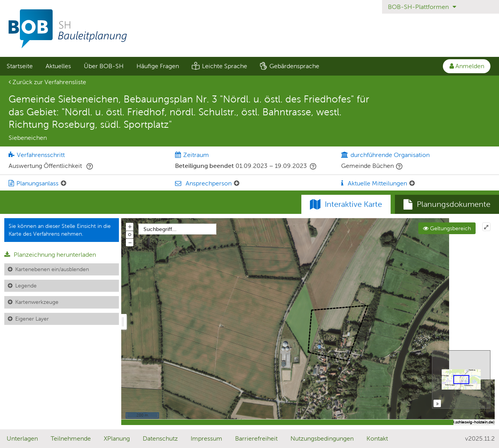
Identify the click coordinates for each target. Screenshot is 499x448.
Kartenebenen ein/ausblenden (52, 269)
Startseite (20, 66)
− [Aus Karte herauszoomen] (130, 242)
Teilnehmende (71, 438)
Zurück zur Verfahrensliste (47, 82)
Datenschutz (160, 438)
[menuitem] (19, 66)
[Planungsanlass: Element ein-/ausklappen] (64, 183)
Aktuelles (58, 66)
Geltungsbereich (447, 228)
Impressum (206, 438)
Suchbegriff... (160, 229)
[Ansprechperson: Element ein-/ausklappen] (237, 183)
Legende (26, 286)
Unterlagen (22, 438)
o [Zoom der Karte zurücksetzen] (130, 234)
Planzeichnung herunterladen (50, 255)
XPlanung (117, 438)
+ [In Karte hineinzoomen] (130, 226)
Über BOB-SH (104, 66)
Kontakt (377, 438)
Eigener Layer (32, 319)
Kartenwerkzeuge (37, 302)
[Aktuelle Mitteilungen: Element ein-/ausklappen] (412, 183)
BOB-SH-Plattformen (422, 7)
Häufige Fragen (158, 66)
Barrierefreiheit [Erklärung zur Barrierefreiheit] (256, 438)
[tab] (447, 205)
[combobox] (177, 229)
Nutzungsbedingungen (322, 438)
